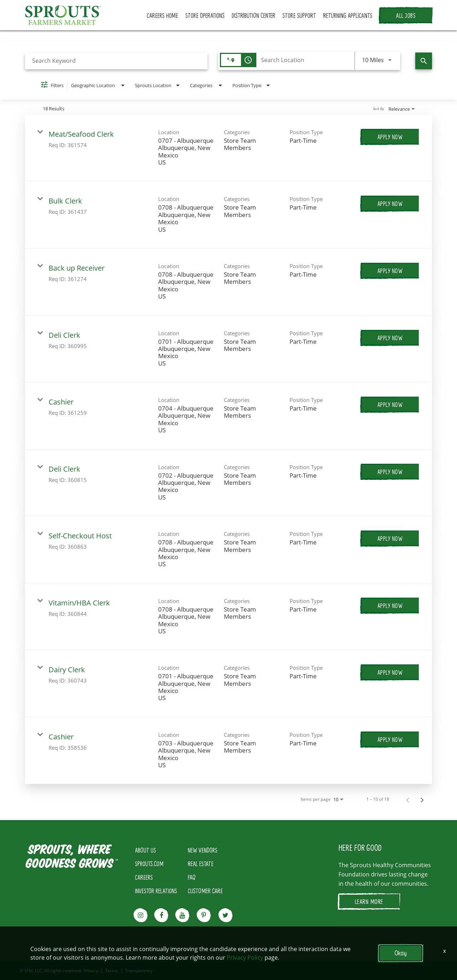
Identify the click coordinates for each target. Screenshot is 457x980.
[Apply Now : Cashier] (390, 404)
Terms (111, 971)
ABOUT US (145, 850)
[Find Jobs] (424, 61)
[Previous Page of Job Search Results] (408, 799)
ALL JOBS (406, 15)
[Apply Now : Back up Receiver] (390, 271)
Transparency (139, 971)
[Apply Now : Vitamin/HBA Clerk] (390, 605)
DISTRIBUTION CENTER (253, 15)
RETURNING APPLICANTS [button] (348, 15)
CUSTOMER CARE (205, 891)
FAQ (192, 877)
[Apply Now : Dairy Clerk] (390, 672)
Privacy (91, 971)
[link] (228, 148)
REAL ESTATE (201, 864)
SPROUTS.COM (149, 864)
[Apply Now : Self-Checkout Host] (390, 538)
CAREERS (144, 877)
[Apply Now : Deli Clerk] (390, 338)
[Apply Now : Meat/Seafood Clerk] (390, 137)
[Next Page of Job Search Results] (422, 799)
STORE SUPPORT (299, 15)
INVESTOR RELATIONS (156, 891)
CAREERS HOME (162, 15)
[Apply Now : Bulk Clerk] (390, 203)
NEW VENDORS (203, 850)
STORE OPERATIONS (205, 15)
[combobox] (116, 61)
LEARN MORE (369, 901)
